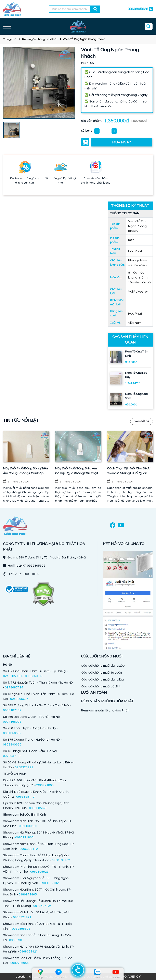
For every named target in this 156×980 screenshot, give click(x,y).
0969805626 (138, 9)
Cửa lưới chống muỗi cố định (101, 686)
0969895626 (21, 929)
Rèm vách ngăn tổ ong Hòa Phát (105, 710)
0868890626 (12, 744)
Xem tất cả (142, 421)
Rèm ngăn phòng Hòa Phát (40, 39)
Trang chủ (10, 39)
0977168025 (12, 722)
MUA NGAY (122, 142)
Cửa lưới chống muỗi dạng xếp (103, 666)
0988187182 (12, 710)
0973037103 (12, 756)
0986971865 (44, 785)
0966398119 (25, 797)
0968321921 (24, 767)
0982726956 (19, 963)
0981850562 (12, 733)
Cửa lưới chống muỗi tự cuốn (101, 673)
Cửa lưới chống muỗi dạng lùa (102, 679)
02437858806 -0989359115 (23, 676)
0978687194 (14, 687)
